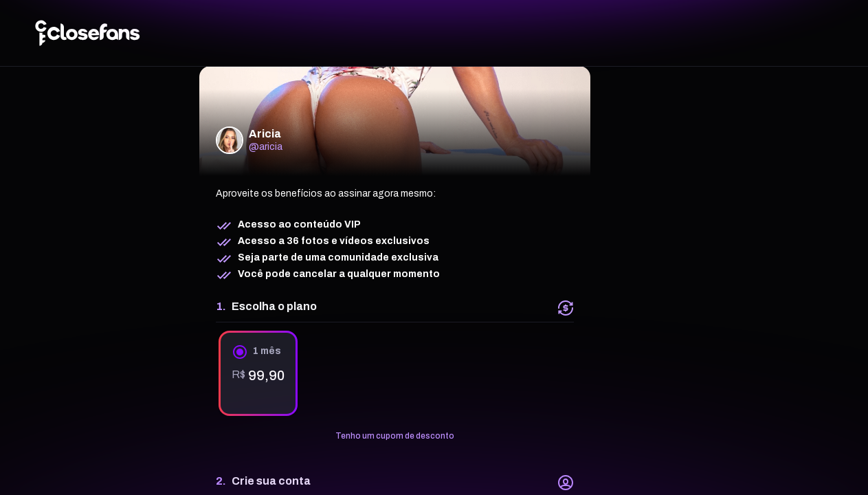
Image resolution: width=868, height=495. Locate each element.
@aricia (266, 147)
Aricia (265, 134)
